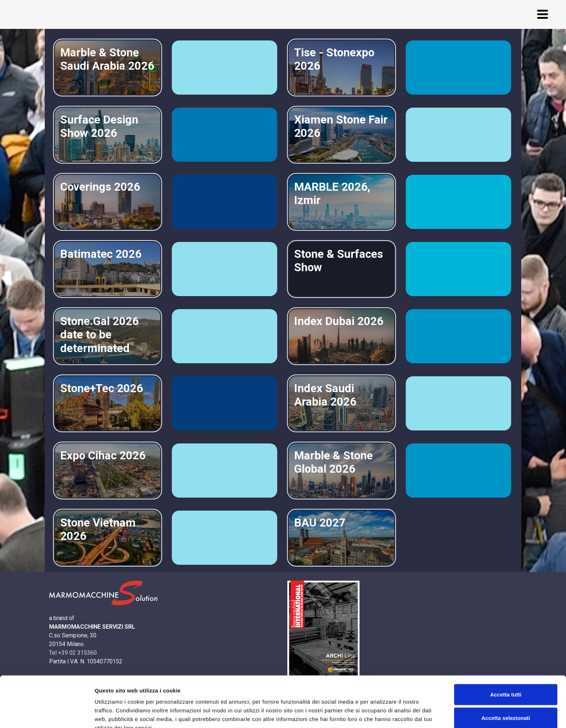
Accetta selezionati (506, 681)
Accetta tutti (506, 657)
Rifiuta (506, 704)
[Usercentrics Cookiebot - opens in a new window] (47, 714)
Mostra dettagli (380, 714)
